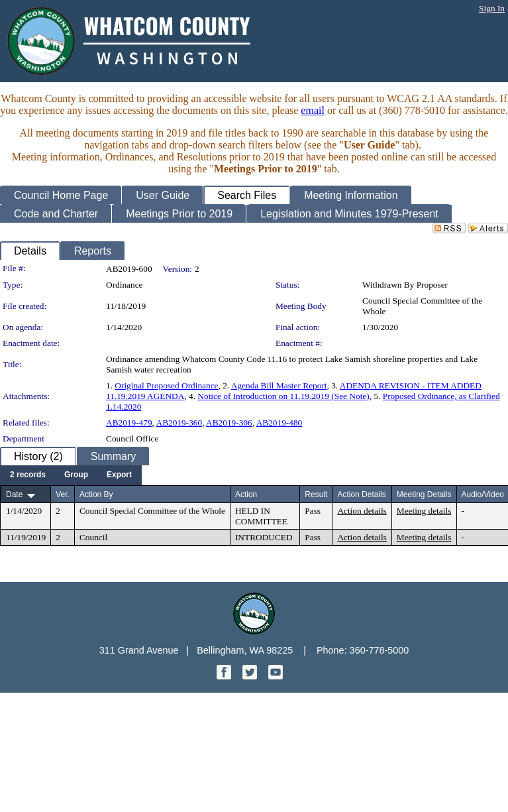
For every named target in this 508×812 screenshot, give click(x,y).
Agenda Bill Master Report (279, 385)
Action (246, 494)
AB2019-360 (179, 423)
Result (316, 494)
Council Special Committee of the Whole (152, 511)
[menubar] (71, 475)
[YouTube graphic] (276, 676)
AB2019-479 (129, 423)
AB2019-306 (229, 423)
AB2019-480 (279, 423)
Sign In (492, 8)
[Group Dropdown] (76, 475)
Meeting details (424, 511)
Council (93, 537)
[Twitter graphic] (251, 676)
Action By (96, 494)
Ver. (63, 494)
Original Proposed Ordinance (166, 385)
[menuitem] (28, 475)
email (313, 110)
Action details (362, 511)
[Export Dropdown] (119, 475)
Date (14, 494)
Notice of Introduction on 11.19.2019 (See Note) (283, 396)
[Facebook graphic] (225, 676)
